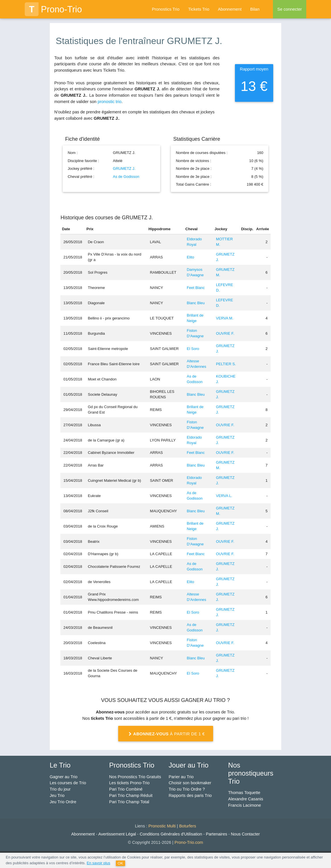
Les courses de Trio (68, 783)
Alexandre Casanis (246, 799)
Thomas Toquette (244, 793)
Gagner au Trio (64, 777)
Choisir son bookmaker (190, 783)
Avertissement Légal (117, 834)
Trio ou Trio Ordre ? (187, 789)
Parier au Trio (181, 777)
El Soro (193, 349)
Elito (191, 257)
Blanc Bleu (196, 303)
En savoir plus (98, 863)
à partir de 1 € (165, 734)
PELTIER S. (226, 364)
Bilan (255, 9)
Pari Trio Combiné (126, 789)
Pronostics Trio (166, 9)
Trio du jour (60, 789)
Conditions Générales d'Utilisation (171, 834)
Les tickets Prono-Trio (129, 783)
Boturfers (188, 826)
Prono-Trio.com (189, 842)
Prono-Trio (53, 9)
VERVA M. (225, 318)
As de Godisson (126, 177)
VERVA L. (224, 496)
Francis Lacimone (244, 805)
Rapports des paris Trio (190, 795)
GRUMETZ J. (124, 169)
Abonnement (230, 9)
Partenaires (217, 834)
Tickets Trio (199, 9)
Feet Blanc (196, 288)
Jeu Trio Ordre (63, 802)
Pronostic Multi (162, 826)
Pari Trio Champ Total (129, 802)
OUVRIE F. (225, 333)
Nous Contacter (245, 834)
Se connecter (289, 9)
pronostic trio (109, 102)
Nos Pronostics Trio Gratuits (135, 777)
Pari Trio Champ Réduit (131, 795)
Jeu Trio (57, 795)
